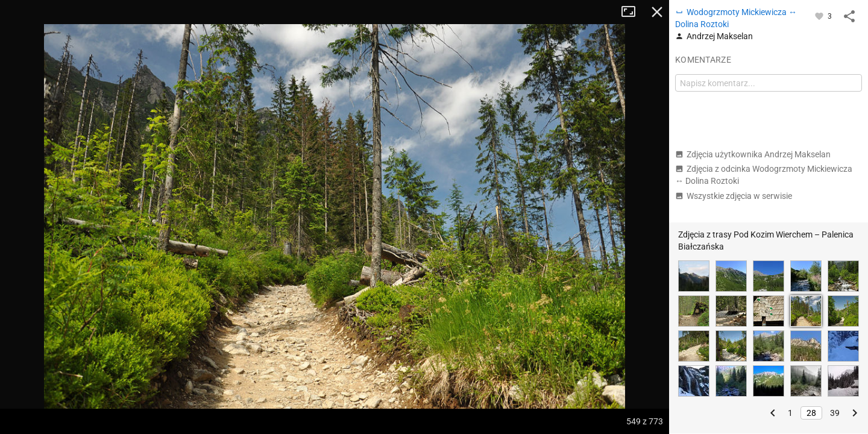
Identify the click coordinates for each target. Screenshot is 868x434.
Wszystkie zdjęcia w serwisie (734, 196)
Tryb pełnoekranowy (633, 12)
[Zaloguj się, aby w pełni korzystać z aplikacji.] (820, 16)
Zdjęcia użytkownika (753, 154)
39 (835, 413)
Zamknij (657, 12)
